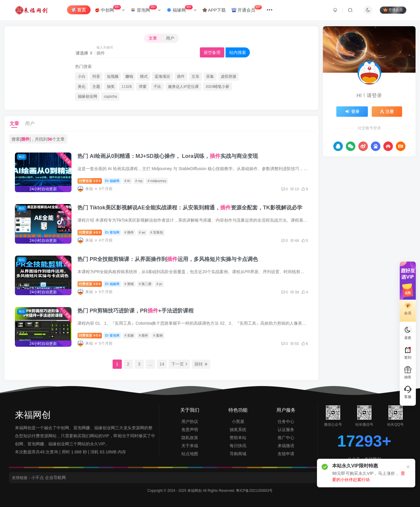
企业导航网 (55, 478)
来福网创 (195, 491)
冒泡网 (146, 9)
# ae (142, 232)
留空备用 (212, 52)
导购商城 (238, 454)
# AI (127, 181)
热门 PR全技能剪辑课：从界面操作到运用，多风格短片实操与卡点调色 (168, 259)
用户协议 (190, 422)
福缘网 (182, 9)
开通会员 (247, 9)
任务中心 (286, 422)
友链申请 (286, 454)
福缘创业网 (87, 97)
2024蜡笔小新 (217, 87)
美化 (82, 87)
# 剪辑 (129, 284)
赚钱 (129, 77)
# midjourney (157, 181)
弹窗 (143, 87)
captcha (111, 97)
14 (162, 364)
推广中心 (286, 438)
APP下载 (214, 10)
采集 (210, 77)
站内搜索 (238, 52)
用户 (170, 38)
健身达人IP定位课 (183, 87)
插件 (181, 77)
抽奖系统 (238, 430)
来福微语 (286, 446)
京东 (195, 77)
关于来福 (190, 446)
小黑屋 (238, 422)
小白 (82, 77)
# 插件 (129, 232)
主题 (96, 87)
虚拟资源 (228, 77)
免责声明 (190, 430)
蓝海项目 (162, 77)
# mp (139, 181)
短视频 (113, 77)
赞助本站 (238, 438)
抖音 (96, 77)
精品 (22, 157)
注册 (387, 111)
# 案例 (158, 335)
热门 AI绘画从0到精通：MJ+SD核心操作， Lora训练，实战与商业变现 (168, 156)
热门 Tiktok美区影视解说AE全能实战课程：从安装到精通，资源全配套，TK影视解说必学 (190, 208)
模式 (144, 77)
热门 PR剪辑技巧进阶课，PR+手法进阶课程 (136, 311)
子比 (157, 87)
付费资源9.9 (90, 181)
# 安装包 (157, 232)
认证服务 (286, 430)
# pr (159, 284)
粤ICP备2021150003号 (254, 491)
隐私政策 (190, 438)
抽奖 (111, 87)
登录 (352, 111)
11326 (127, 87)
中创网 (110, 9)
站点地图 (190, 454)
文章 (153, 38)
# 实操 (129, 335)
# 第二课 (145, 284)
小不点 (38, 478)
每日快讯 (238, 446)
